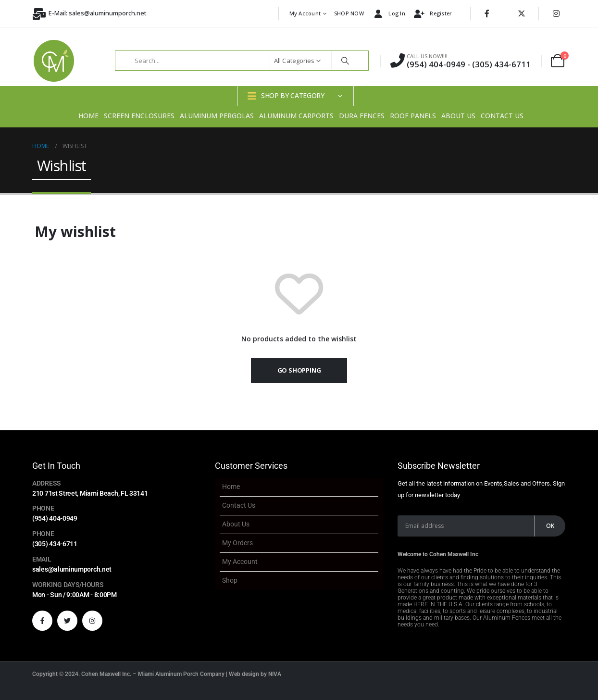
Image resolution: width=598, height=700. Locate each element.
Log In (388, 14)
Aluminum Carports (296, 116)
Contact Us (502, 116)
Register (432, 14)
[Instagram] (556, 13)
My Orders (237, 543)
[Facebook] (487, 13)
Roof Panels (413, 116)
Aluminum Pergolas (217, 116)
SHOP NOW (349, 13)
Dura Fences (362, 116)
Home (88, 116)
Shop (230, 580)
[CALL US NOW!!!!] (461, 61)
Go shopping (299, 370)
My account (305, 13)
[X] (522, 13)
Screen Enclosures (139, 116)
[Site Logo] (54, 61)
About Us (458, 116)
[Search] (345, 61)
